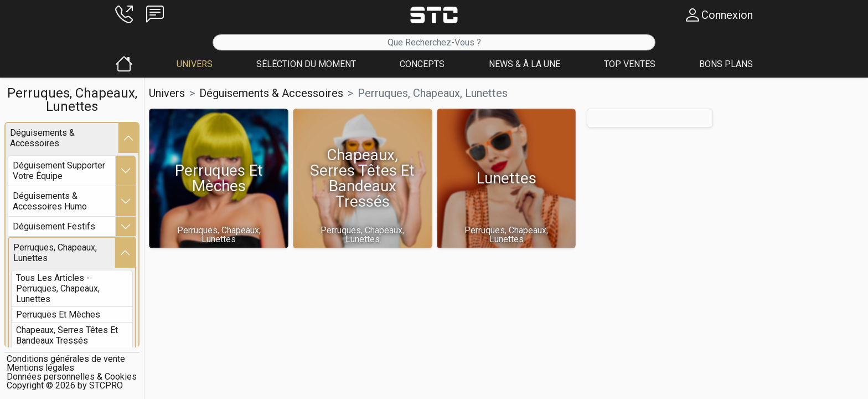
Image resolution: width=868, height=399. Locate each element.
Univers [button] (167, 93)
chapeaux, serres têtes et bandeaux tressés (67, 335)
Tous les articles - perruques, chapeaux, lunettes (58, 288)
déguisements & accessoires (42, 138)
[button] (124, 15)
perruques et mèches (58, 314)
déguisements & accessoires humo (50, 201)
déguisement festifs (54, 226)
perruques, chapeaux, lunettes (55, 253)
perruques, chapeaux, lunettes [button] (433, 93)
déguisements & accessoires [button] (271, 93)
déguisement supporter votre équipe (59, 171)
